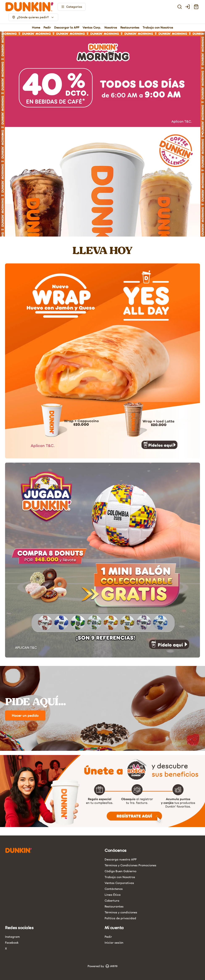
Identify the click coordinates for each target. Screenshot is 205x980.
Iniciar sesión (114, 943)
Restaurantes (130, 27)
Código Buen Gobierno (120, 871)
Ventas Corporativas (119, 883)
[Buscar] (180, 7)
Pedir (47, 27)
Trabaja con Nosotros (158, 27)
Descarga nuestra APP (121, 859)
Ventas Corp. (92, 27)
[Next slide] (202, 134)
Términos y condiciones (121, 912)
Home (36, 27)
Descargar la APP (67, 27)
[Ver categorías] (72, 7)
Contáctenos (114, 889)
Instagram (12, 937)
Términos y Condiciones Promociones (130, 865)
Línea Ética (113, 895)
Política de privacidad (120, 918)
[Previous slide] (3, 134)
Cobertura (112, 900)
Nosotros (111, 27)
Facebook (12, 943)
